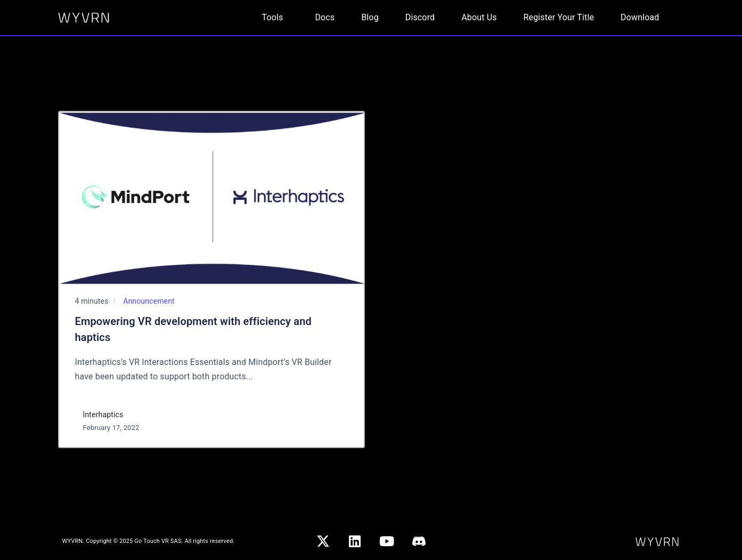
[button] (275, 18)
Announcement (148, 301)
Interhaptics (103, 415)
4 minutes (92, 301)
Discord (420, 17)
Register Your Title (559, 17)
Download (640, 17)
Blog (370, 17)
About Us (479, 17)
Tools (273, 17)
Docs (325, 17)
